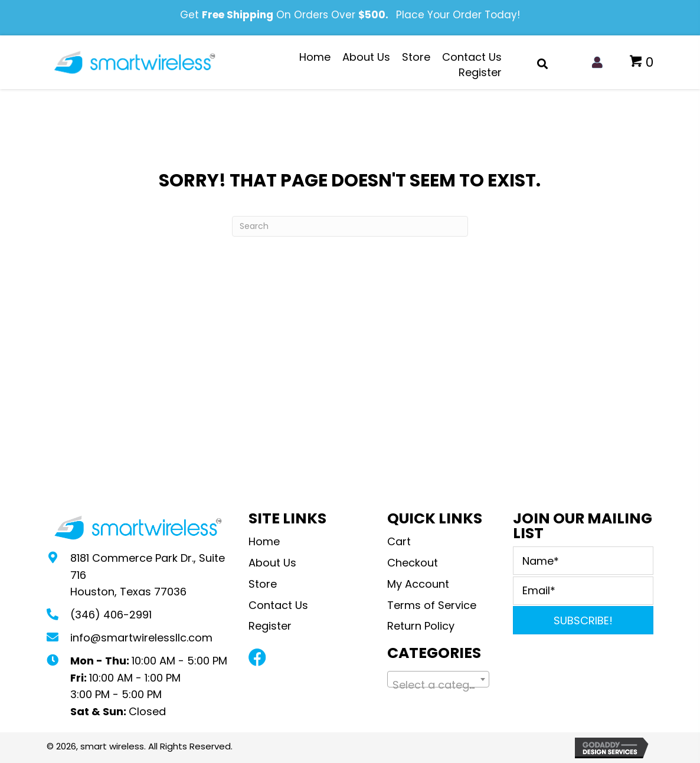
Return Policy (422, 626)
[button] (257, 657)
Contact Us (278, 605)
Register (270, 626)
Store (263, 584)
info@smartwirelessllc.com (141, 638)
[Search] (350, 226)
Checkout (413, 563)
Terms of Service (432, 605)
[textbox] (438, 685)
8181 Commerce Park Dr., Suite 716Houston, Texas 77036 (148, 575)
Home (264, 541)
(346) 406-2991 (111, 615)
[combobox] (438, 679)
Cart (399, 541)
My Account (418, 584)
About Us (272, 563)
